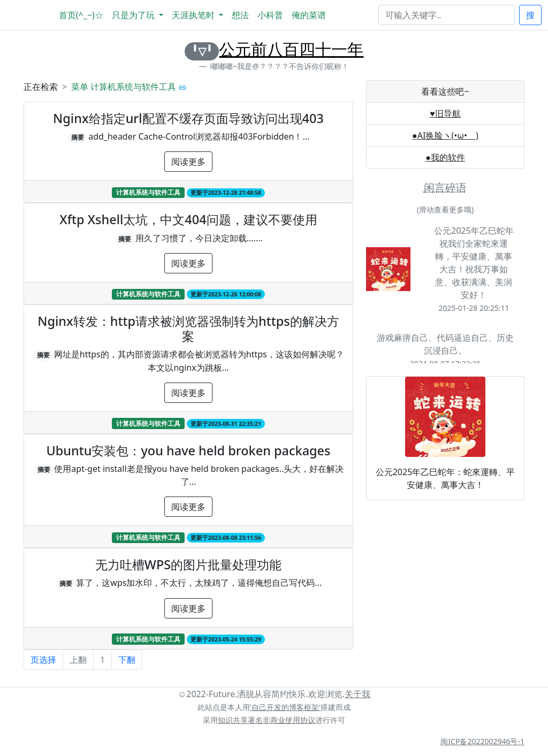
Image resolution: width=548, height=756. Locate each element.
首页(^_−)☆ (81, 15)
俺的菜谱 (309, 15)
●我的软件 (445, 157)
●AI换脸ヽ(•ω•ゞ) (445, 135)
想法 (240, 15)
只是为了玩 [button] (134, 15)
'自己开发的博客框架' (285, 707)
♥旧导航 (445, 113)
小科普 (270, 15)
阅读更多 (188, 162)
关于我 (357, 694)
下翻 (127, 660)
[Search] (447, 15)
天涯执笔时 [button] (194, 15)
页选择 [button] (43, 660)
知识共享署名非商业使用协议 (267, 720)
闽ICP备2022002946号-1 (482, 741)
